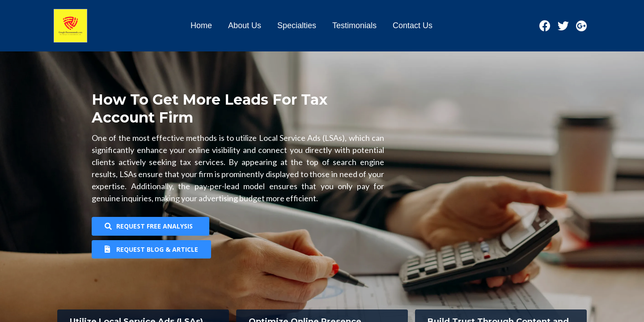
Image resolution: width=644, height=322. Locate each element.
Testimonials (354, 25)
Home (201, 25)
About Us (245, 25)
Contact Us (413, 25)
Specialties (297, 25)
